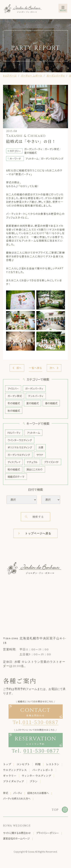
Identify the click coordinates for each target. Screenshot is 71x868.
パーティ (18, 793)
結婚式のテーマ (16, 477)
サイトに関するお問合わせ (17, 833)
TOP (55, 810)
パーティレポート (43, 770)
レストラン (53, 764)
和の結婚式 (14, 469)
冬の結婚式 (14, 403)
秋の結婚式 (14, 411)
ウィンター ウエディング (36, 776)
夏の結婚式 (32, 403)
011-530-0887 (40, 722)
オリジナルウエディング (20, 447)
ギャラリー (10, 776)
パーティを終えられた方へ (17, 798)
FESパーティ (14, 433)
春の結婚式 (51, 403)
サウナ (40, 455)
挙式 (5, 793)
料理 (38, 764)
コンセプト (23, 764)
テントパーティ (36, 396)
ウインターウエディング (20, 440)
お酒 (41, 447)
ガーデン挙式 (15, 396)
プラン (34, 781)
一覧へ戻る (35, 368)
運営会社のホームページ (16, 838)
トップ (7, 764)
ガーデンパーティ (56, 75)
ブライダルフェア (14, 781)
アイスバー (13, 389)
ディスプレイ (14, 462)
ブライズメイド (51, 462)
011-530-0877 (41, 750)
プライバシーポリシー (48, 833)
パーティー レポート (32, 75)
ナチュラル (32, 462)
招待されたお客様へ (38, 793)
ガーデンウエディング (19, 455)
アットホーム (33, 433)
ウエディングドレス (15, 770)
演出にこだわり (34, 469)
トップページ (10, 75)
